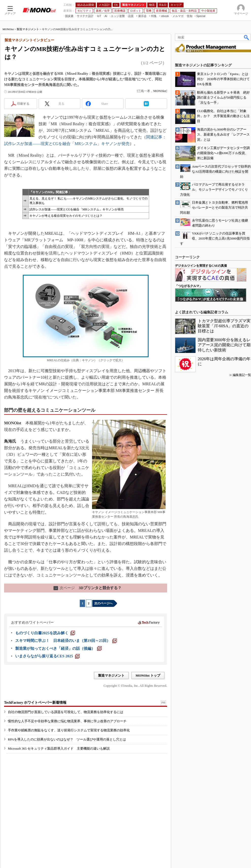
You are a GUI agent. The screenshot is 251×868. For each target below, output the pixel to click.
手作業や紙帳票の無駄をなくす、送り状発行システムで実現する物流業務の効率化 (69, 730)
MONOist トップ (148, 675)
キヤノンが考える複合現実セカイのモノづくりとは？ (66, 216)
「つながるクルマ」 (189, 286)
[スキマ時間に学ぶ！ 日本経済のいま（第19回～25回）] (66, 641)
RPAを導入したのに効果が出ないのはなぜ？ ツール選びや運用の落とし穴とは (67, 739)
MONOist (8, 29)
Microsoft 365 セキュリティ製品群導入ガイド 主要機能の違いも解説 (59, 748)
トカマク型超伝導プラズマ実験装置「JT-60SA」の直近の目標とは (224, 326)
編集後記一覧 (242, 375)
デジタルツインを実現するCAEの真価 (201, 266)
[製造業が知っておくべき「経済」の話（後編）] (58, 648)
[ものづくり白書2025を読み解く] (45, 633)
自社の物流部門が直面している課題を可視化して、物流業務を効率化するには (66, 712)
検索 (247, 37)
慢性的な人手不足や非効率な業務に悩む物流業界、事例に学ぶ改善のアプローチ (67, 721)
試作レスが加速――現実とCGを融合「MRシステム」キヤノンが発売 (76, 209)
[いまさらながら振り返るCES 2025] (47, 656)
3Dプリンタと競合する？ (87, 588)
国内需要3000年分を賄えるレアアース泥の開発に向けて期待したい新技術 (224, 345)
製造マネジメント (28, 29)
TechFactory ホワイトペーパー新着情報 (35, 703)
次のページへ (103, 603)
